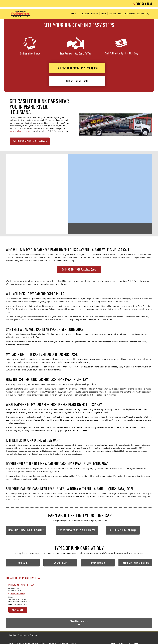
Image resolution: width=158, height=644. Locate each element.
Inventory (26, 631)
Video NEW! (112, 14)
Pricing (18, 631)
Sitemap (73, 631)
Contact (44, 631)
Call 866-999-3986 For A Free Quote (77, 68)
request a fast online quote (21, 131)
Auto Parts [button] (75, 14)
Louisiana (24, 623)
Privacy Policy (63, 631)
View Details (18, 610)
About (11, 631)
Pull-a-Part (21, 14)
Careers (103, 14)
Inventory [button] (95, 14)
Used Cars (141, 14)
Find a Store (122, 14)
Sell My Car (53, 631)
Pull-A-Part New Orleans (21, 585)
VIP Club (132, 14)
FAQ (148, 14)
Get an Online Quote (77, 81)
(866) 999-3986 (144, 3)
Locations (13, 623)
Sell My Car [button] (85, 14)
